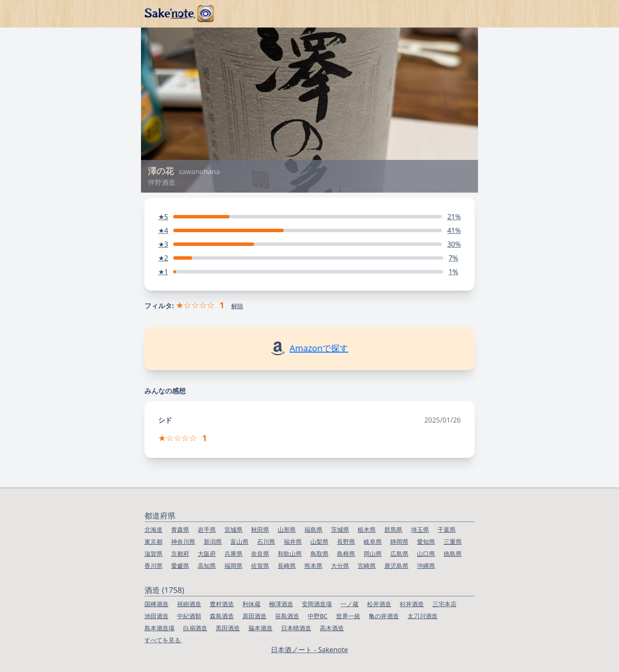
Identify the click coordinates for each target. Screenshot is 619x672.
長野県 (346, 542)
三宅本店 (444, 604)
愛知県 (426, 542)
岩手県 (207, 529)
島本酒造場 (159, 628)
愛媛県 (180, 566)
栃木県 (367, 529)
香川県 (153, 566)
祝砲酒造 (189, 604)
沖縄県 (426, 566)
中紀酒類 (189, 616)
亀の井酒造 (384, 616)
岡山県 (373, 554)
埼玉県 (420, 529)
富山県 (239, 542)
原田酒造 (254, 616)
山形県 (287, 529)
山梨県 (319, 542)
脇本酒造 (260, 628)
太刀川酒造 (423, 616)
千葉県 (447, 529)
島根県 (346, 554)
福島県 (313, 529)
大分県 (340, 566)
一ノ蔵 (349, 604)
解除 (237, 306)
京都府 (180, 554)
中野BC (318, 616)
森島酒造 (222, 616)
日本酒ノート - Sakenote (309, 650)
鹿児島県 (396, 566)
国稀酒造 (156, 604)
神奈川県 (183, 542)
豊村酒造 (222, 604)
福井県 (293, 542)
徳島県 (453, 554)
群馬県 (393, 529)
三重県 (453, 542)
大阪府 (207, 554)
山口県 (426, 554)
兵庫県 (233, 554)
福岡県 (233, 566)
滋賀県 (153, 554)
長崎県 (287, 566)
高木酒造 (332, 628)
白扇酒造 (195, 628)
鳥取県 (319, 554)
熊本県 (313, 566)
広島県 (399, 554)
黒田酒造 (228, 628)
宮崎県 (367, 566)
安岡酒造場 (317, 604)
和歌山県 (290, 554)
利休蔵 (251, 604)
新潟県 (213, 542)
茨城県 (340, 529)
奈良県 (260, 554)
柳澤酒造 (281, 604)
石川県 (266, 542)
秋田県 (260, 529)
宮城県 (233, 529)
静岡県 (399, 542)
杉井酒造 (412, 604)
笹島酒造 (287, 616)
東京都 (153, 542)
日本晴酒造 (296, 628)
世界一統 (348, 616)
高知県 (207, 566)
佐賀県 (260, 566)
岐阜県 (373, 542)
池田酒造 (156, 616)
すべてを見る (163, 640)
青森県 (180, 529)
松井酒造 (379, 604)
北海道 (153, 529)
